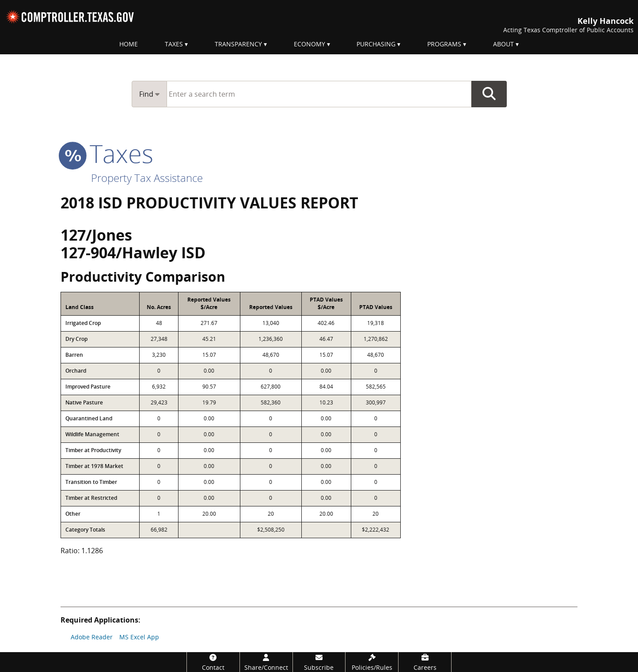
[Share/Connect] (266, 662)
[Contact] (213, 662)
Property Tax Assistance (147, 178)
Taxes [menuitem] (174, 44)
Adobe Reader (92, 637)
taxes (107, 153)
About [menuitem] (503, 44)
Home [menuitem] (129, 44)
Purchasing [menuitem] (376, 44)
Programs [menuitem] (444, 44)
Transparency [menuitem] (238, 44)
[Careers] (425, 662)
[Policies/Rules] (372, 662)
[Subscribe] (319, 662)
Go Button (489, 94)
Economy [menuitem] (310, 44)
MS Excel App (139, 637)
